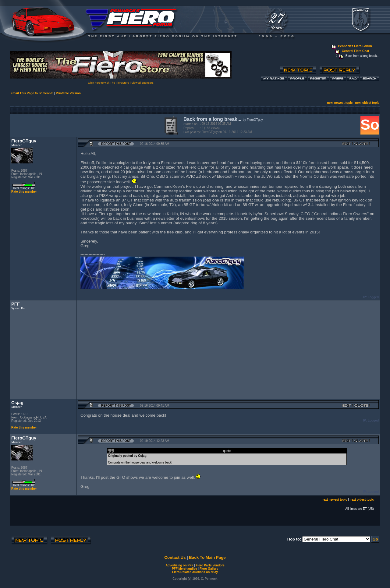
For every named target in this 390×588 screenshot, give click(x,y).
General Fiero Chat (355, 51)
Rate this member (24, 192)
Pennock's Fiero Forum (355, 46)
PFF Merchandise (184, 569)
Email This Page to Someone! (32, 93)
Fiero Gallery (209, 569)
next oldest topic (367, 103)
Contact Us (175, 557)
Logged (373, 297)
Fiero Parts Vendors (210, 565)
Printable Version (68, 93)
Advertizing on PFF (179, 565)
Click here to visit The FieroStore (108, 83)
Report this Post (116, 144)
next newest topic (340, 103)
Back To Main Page (207, 557)
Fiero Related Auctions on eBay (195, 572)
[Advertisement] (83, 125)
